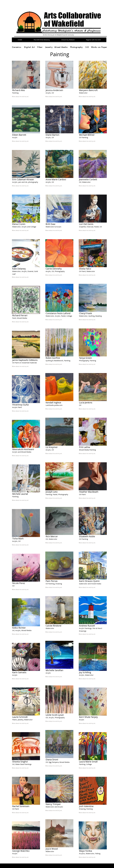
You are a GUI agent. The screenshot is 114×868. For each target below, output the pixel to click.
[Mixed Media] (61, 47)
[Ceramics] (17, 47)
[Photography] (76, 47)
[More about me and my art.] (25, 97)
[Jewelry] (49, 47)
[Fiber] (40, 47)
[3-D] (87, 47)
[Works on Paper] (99, 47)
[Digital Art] (30, 47)
